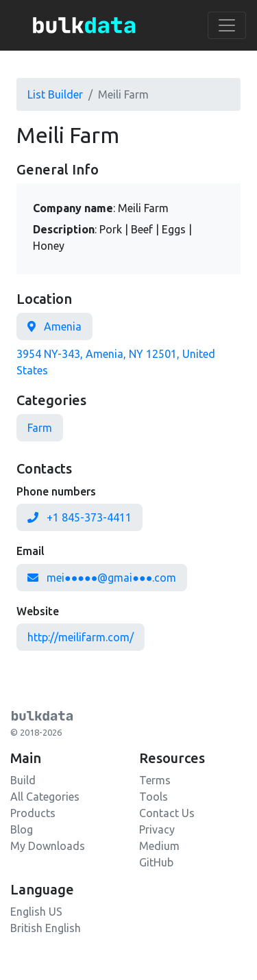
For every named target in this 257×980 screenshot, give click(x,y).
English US (36, 912)
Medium (159, 846)
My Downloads (48, 846)
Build (23, 780)
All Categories (45, 797)
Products (33, 813)
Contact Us (167, 813)
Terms (155, 780)
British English (46, 928)
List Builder (55, 94)
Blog (22, 829)
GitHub (156, 862)
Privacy (157, 829)
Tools (154, 797)
